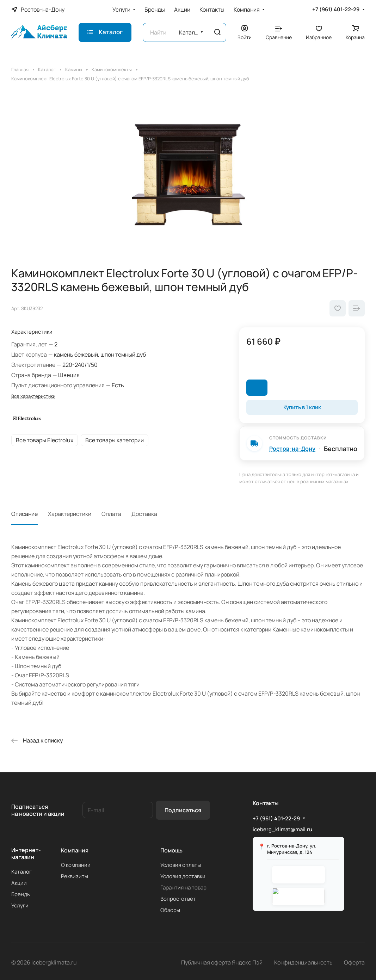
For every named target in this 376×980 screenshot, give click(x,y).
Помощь (171, 850)
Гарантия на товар (183, 887)
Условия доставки (183, 876)
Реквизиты (75, 876)
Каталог (21, 872)
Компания (75, 850)
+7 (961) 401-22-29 (336, 10)
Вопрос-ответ (178, 899)
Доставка (144, 514)
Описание (24, 514)
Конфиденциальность (303, 962)
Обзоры (170, 910)
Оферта (354, 962)
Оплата (111, 514)
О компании (76, 865)
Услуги (20, 905)
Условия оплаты (181, 865)
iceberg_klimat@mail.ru (282, 829)
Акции (19, 883)
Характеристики (70, 514)
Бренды (21, 894)
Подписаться (183, 810)
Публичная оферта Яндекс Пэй (222, 962)
